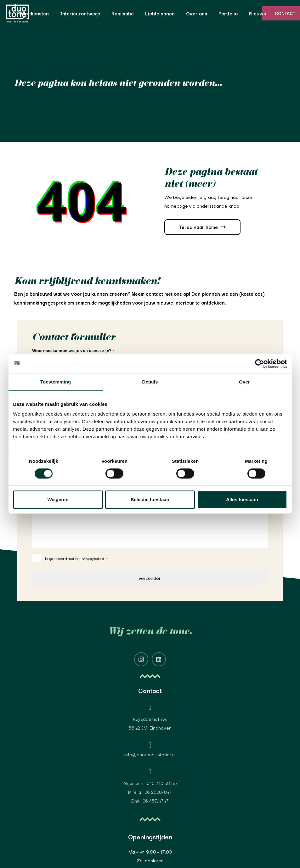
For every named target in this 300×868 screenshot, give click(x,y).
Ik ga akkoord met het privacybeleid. (76, 558)
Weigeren (58, 499)
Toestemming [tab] (56, 382)
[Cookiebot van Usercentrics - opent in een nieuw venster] (260, 364)
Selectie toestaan (150, 499)
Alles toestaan (242, 499)
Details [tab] (150, 382)
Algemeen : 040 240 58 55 (150, 783)
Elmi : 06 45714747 (150, 801)
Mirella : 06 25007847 (150, 792)
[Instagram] (141, 659)
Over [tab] (244, 382)
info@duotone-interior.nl (150, 754)
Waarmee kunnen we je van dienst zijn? (73, 350)
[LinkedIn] (159, 659)
